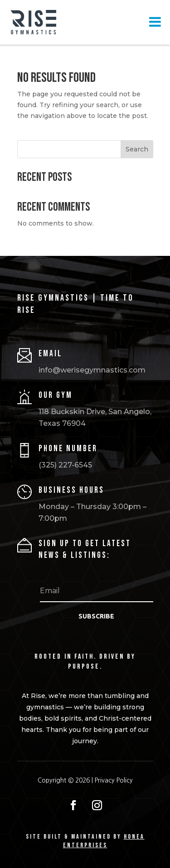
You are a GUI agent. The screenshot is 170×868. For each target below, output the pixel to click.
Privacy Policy (114, 780)
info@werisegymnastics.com (92, 370)
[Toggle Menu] (155, 22)
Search (137, 149)
